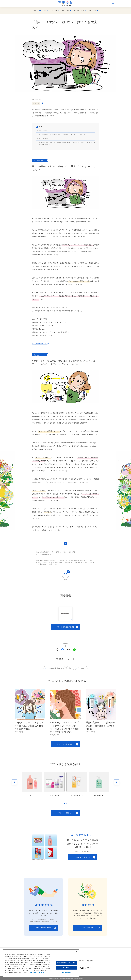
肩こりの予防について (39, 344)
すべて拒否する (66, 968)
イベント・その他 (80, 10)
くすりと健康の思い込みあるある (55, 668)
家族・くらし (67, 10)
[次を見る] (117, 782)
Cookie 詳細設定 (79, 961)
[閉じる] (77, 952)
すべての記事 (94, 10)
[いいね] (65, 575)
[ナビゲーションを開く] (113, 3)
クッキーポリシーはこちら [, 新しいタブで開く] (36, 972)
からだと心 (37, 10)
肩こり (71, 668)
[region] (41, 963)
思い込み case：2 (43, 139)
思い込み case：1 (43, 131)
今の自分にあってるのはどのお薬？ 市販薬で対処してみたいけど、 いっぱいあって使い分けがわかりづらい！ (67, 143)
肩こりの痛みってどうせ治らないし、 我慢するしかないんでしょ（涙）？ (62, 134)
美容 (46, 10)
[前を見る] (14, 782)
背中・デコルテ (82, 668)
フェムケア (55, 10)
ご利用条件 (90, 961)
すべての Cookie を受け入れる (66, 963)
